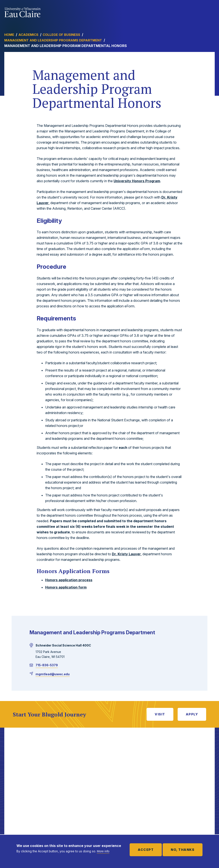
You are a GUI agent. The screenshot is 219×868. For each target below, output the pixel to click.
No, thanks (183, 850)
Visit (160, 714)
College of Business (61, 35)
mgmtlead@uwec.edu (53, 674)
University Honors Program (137, 181)
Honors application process (69, 580)
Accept (146, 850)
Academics (28, 35)
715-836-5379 (47, 665)
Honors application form (66, 587)
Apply (192, 714)
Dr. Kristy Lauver (126, 554)
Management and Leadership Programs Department (53, 40)
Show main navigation (210, 12)
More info (103, 851)
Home (9, 35)
